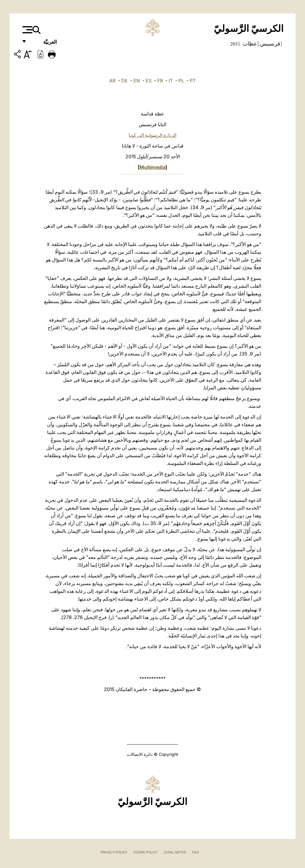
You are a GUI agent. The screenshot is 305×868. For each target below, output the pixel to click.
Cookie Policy (146, 852)
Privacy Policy (114, 852)
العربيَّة (44, 44)
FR (160, 81)
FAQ (195, 852)
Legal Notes (175, 852)
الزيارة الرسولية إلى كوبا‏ (152, 135)
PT (193, 81)
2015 (235, 44)
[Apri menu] (27, 30)
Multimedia (152, 167)
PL (181, 81)
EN (137, 81)
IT (171, 81)
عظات (249, 44)
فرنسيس (270, 44)
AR (112, 81)
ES (149, 81)
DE (125, 81)
